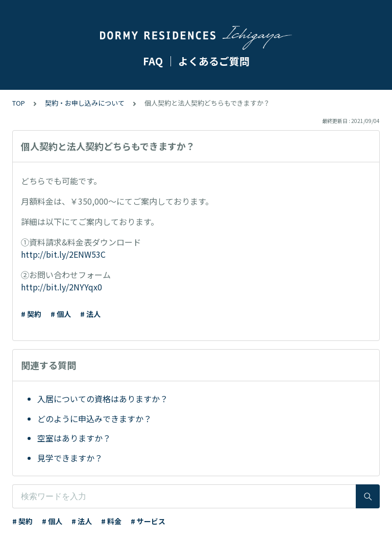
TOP (19, 103)
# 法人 (90, 314)
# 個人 (61, 314)
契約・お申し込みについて (85, 103)
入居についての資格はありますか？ (103, 399)
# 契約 (31, 314)
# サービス (148, 521)
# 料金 (111, 521)
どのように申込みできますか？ (94, 419)
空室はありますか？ (74, 438)
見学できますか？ (70, 458)
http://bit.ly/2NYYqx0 (62, 287)
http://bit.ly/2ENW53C (63, 254)
